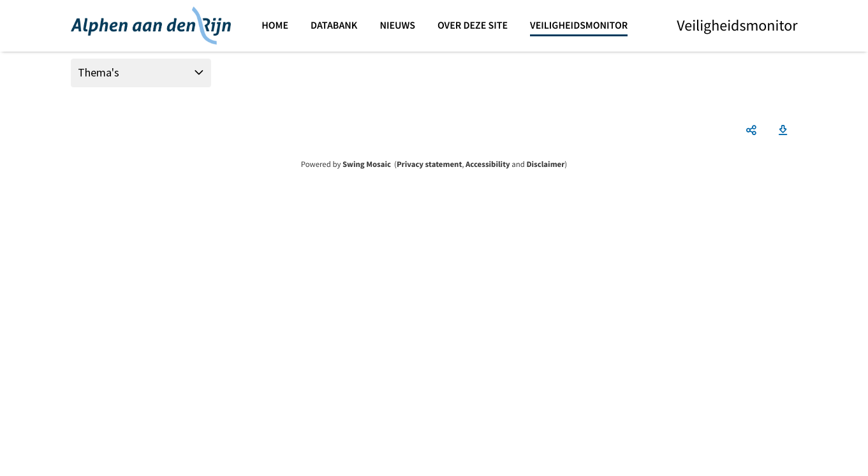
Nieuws (397, 25)
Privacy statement (429, 164)
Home (275, 25)
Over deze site (473, 25)
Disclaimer (545, 164)
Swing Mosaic (367, 164)
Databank (334, 25)
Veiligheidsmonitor (579, 25)
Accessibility (488, 164)
